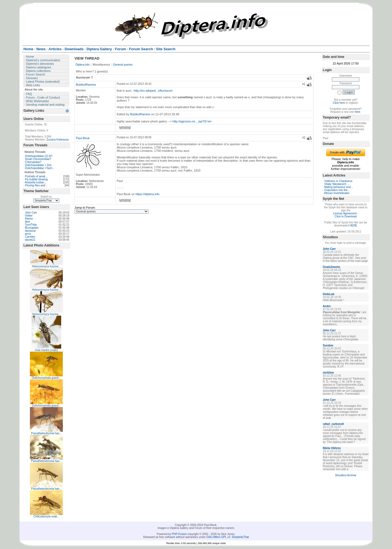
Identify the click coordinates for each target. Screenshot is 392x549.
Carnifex (30, 237)
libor (28, 222)
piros (28, 234)
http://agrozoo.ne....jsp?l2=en (192, 121)
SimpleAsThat (240, 537)
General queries (123, 65)
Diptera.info (82, 65)
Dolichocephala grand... (46, 378)
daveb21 (30, 240)
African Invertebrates (337, 193)
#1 (304, 84)
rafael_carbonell (333, 424)
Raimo (29, 219)
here (357, 112)
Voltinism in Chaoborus (338, 181)
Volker (29, 216)
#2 (304, 138)
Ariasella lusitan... (35, 182)
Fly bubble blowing (36, 179)
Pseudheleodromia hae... (46, 433)
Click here (339, 103)
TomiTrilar (31, 225)
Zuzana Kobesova (57, 140)
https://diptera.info (147, 194)
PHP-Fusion (179, 534)
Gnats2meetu (332, 267)
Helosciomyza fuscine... (46, 266)
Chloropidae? (33, 162)
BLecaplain (32, 228)
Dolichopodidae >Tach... (40, 168)
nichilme (328, 373)
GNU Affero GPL (217, 537)
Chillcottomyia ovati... (46, 516)
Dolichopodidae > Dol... (39, 165)
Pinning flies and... (36, 185)
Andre (327, 306)
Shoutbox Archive (346, 475)
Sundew (328, 345)
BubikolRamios (86, 85)
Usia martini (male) (46, 350)
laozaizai (30, 231)
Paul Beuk (83, 138)
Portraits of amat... (36, 176)
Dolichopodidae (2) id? (39, 156)
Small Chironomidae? (38, 159)
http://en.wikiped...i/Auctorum (153, 91)
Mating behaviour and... (339, 187)
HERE (354, 226)
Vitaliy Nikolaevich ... (337, 184)
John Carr (31, 213)
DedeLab (329, 294)
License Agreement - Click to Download (346, 215)
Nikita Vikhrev (332, 448)
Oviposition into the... (337, 190)
